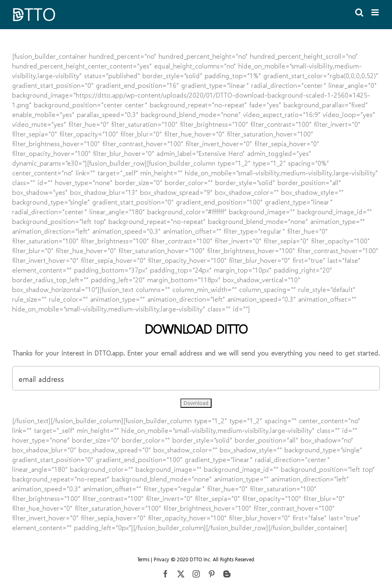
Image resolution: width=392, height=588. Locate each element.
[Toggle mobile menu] (376, 12)
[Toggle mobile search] (359, 12)
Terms (143, 559)
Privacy (161, 559)
